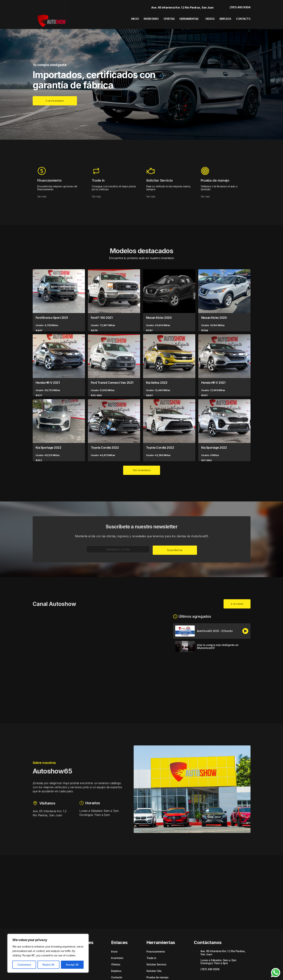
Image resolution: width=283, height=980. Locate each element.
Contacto (244, 18)
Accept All (72, 965)
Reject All (48, 965)
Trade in (151, 952)
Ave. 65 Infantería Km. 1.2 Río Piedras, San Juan (179, 6)
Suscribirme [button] (175, 544)
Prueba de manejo (157, 972)
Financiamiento (156, 946)
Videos (207, 18)
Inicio (123, 18)
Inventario (141, 18)
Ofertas (161, 18)
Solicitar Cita (154, 965)
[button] (55, 95)
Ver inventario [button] (142, 465)
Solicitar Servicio (156, 959)
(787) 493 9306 (236, 6)
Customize (24, 965)
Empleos (224, 18)
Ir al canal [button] (237, 598)
